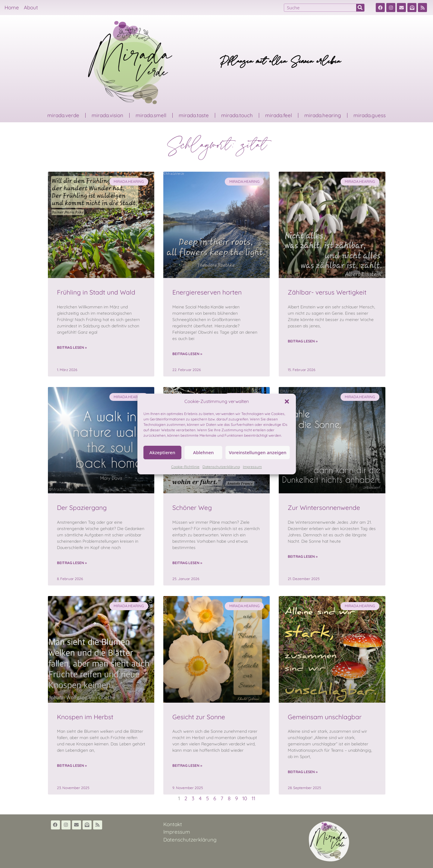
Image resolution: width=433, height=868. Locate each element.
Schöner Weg (192, 507)
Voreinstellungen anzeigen (257, 452)
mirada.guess (370, 115)
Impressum (252, 467)
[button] (287, 401)
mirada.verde (63, 115)
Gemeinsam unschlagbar (325, 717)
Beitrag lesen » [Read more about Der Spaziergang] (72, 563)
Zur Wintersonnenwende (324, 507)
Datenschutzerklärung (221, 467)
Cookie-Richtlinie (185, 467)
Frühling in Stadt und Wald (96, 292)
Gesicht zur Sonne (199, 717)
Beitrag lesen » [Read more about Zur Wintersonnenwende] (303, 556)
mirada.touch (237, 115)
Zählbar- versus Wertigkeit (327, 292)
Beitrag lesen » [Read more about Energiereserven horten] (187, 354)
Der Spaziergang (82, 507)
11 (253, 798)
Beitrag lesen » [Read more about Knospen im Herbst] (72, 765)
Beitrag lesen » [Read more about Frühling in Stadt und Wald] (72, 347)
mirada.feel (279, 115)
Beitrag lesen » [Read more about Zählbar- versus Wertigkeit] (303, 341)
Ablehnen (204, 452)
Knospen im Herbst (85, 717)
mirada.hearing (323, 115)
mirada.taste (194, 115)
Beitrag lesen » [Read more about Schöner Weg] (187, 563)
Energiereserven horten (207, 292)
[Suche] (360, 8)
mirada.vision (107, 115)
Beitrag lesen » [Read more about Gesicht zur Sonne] (187, 765)
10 (245, 798)
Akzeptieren (162, 452)
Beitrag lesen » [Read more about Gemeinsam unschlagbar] (303, 772)
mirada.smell (151, 115)
